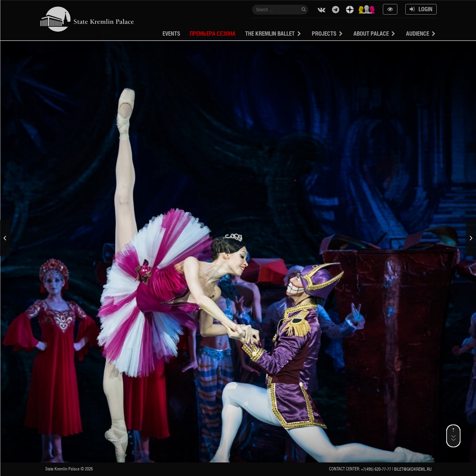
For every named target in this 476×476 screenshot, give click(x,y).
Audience (418, 34)
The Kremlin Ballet (270, 34)
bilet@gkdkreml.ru (413, 469)
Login (421, 9)
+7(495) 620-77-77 (376, 469)
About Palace (371, 34)
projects (324, 34)
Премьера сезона (213, 34)
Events (171, 34)
